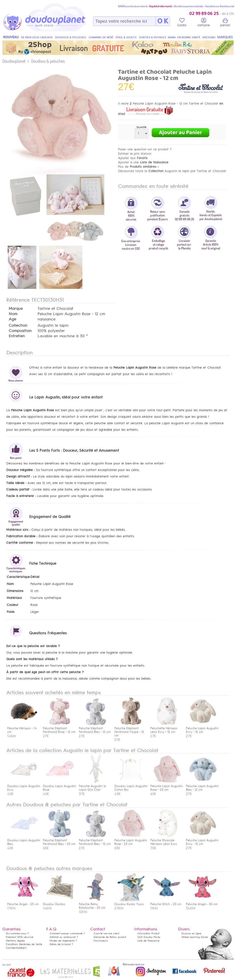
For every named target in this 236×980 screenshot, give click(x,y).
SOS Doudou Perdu (149, 937)
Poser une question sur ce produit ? (145, 149)
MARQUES (225, 37)
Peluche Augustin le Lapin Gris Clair (94, 786)
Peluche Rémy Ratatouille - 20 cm (94, 904)
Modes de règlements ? (63, 941)
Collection (18, 325)
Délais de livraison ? (61, 944)
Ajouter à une (143, 162)
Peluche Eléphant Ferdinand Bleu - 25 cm (59, 840)
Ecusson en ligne (191, 933)
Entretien (17, 336)
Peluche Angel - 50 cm (202, 902)
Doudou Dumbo (59, 902)
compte (204, 23)
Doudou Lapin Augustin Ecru (24, 786)
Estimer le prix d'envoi (135, 154)
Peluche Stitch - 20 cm (166, 902)
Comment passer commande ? (67, 933)
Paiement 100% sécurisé (20, 937)
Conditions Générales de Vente (24, 944)
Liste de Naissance (148, 941)
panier (225, 23)
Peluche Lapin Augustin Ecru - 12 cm (202, 840)
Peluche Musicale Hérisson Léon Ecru (166, 840)
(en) (24, 948)
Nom (13, 314)
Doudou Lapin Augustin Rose (59, 786)
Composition (20, 331)
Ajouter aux (133, 158)
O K (163, 21)
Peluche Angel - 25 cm (23, 902)
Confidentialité (14, 948)
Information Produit (148, 933)
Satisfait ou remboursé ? (64, 937)
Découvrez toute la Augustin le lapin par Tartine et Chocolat (172, 171)
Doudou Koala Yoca (130, 902)
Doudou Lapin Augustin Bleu (24, 840)
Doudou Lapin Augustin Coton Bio (131, 786)
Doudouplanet (14, 61)
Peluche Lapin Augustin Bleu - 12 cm (202, 786)
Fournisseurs (101, 941)
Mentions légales (15, 941)
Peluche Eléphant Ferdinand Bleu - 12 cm (95, 840)
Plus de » (138, 167)
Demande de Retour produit (110, 937)
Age (12, 319)
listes (182, 23)
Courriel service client (106, 933)
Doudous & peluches (48, 61)
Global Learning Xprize (195, 937)
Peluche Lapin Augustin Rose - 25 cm (167, 786)
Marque (16, 309)
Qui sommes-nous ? (17, 933)
